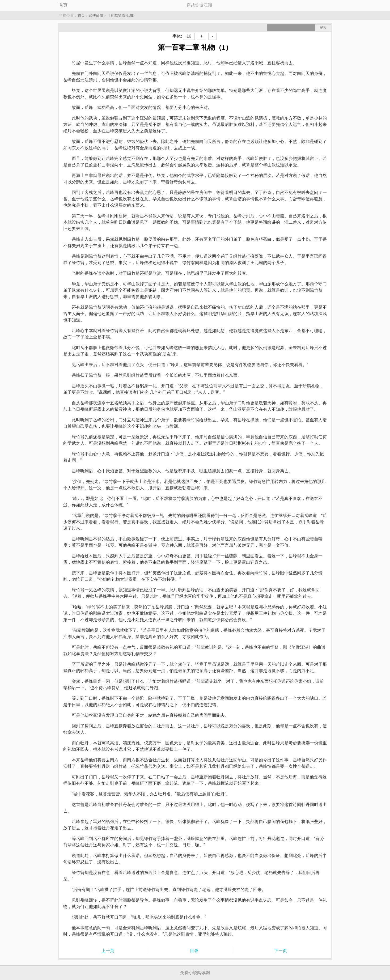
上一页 (108, 951)
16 (189, 36)
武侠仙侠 (96, 15)
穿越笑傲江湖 (122, 15)
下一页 (281, 951)
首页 (63, 5)
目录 (194, 951)
